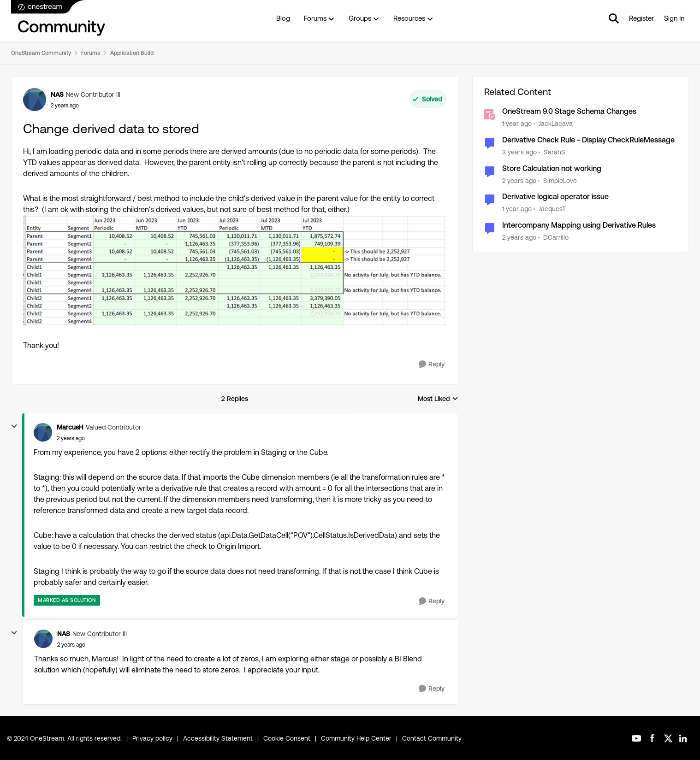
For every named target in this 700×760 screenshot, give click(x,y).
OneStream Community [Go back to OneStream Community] (41, 53)
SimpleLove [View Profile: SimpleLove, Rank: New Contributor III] (560, 180)
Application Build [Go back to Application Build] (132, 53)
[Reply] (432, 364)
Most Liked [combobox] (438, 399)
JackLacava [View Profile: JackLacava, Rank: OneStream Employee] (556, 124)
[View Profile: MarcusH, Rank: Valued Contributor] (43, 432)
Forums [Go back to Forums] (91, 53)
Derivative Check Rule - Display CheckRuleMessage (588, 140)
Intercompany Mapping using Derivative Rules (579, 225)
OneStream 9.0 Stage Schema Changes (569, 111)
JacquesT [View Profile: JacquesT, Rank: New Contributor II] (552, 209)
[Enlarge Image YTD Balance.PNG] (235, 271)
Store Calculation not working (552, 168)
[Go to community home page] (59, 18)
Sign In (674, 18)
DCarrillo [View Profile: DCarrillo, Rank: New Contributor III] (556, 237)
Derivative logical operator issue (555, 197)
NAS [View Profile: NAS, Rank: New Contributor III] (57, 94)
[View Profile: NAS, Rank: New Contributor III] (35, 100)
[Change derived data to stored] (71, 438)
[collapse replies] (14, 426)
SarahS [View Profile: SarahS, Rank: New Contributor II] (555, 152)
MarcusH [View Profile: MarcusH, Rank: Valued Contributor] (70, 427)
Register (641, 18)
